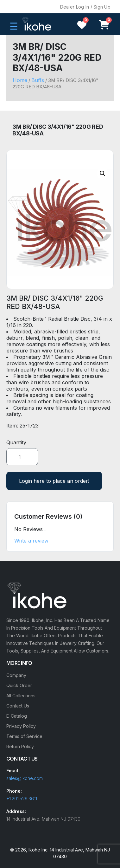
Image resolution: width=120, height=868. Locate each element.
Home (20, 80)
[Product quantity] (22, 457)
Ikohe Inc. (38, 850)
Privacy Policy (21, 726)
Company (16, 675)
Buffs (38, 80)
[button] (103, 174)
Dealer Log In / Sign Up (85, 7)
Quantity (16, 442)
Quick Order (19, 685)
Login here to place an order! (54, 481)
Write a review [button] (31, 541)
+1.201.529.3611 (22, 799)
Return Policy (20, 746)
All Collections (21, 696)
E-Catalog (17, 716)
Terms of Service (24, 736)
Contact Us (18, 706)
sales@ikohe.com (25, 778)
